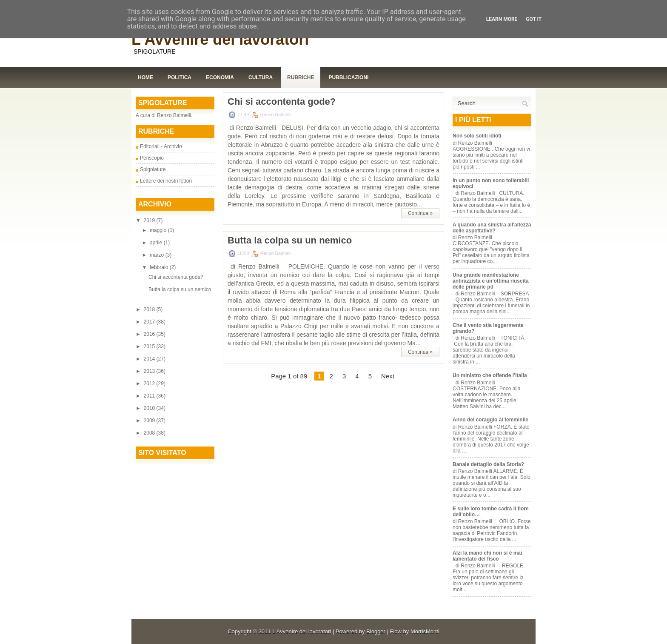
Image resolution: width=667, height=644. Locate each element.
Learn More (502, 19)
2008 (150, 433)
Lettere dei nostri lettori (166, 181)
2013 (150, 371)
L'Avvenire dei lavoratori (220, 39)
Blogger (376, 631)
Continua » (420, 213)
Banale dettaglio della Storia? (488, 464)
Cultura (261, 77)
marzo (158, 255)
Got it (534, 19)
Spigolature (153, 169)
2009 (150, 421)
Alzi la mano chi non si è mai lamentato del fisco (487, 556)
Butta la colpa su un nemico (180, 289)
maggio (159, 230)
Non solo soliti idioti (477, 136)
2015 (150, 346)
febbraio (160, 267)
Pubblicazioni (348, 77)
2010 (150, 408)
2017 (150, 322)
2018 (150, 309)
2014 (150, 359)
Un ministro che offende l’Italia (490, 375)
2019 (150, 220)
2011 (150, 396)
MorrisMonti (425, 631)
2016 (150, 334)
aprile (157, 243)
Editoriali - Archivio (161, 146)
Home (145, 77)
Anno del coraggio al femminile (490, 420)
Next (388, 376)
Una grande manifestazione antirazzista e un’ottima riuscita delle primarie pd (491, 281)
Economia (220, 77)
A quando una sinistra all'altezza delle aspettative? (492, 228)
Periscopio (152, 158)
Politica (180, 77)
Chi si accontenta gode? (176, 277)
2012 (150, 384)
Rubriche (301, 77)
